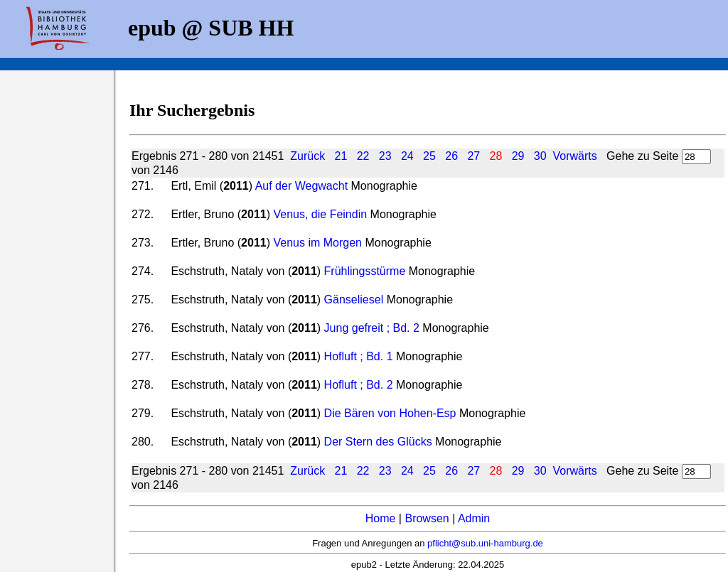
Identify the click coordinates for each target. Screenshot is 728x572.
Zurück (307, 156)
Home (381, 518)
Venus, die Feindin (320, 214)
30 (540, 156)
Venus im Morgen (317, 243)
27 (473, 156)
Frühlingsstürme (365, 271)
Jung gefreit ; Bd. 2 (372, 328)
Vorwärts (574, 156)
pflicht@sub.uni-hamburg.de (485, 543)
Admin (474, 518)
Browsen (427, 518)
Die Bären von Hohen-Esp (390, 413)
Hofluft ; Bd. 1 (359, 356)
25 (429, 156)
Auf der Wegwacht (303, 186)
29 (518, 156)
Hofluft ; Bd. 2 (359, 385)
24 (407, 156)
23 (385, 156)
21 (341, 156)
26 (451, 156)
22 (363, 156)
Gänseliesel (354, 300)
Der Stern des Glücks (380, 442)
